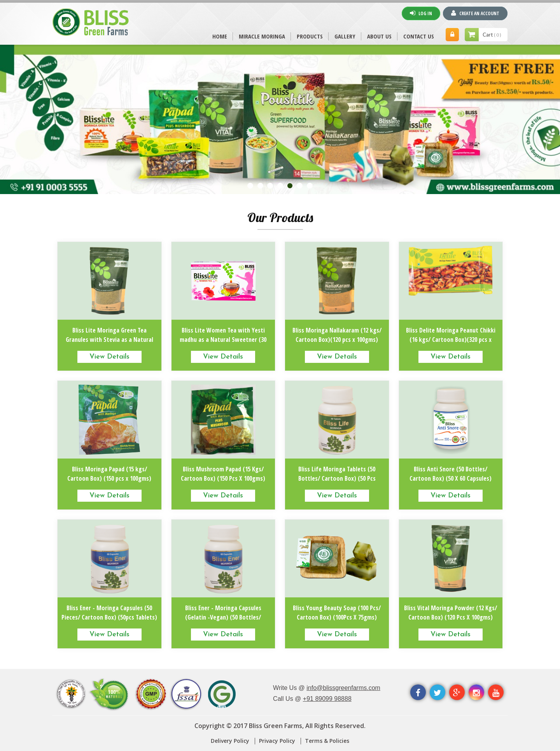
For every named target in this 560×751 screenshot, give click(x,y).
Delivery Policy (230, 741)
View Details (109, 357)
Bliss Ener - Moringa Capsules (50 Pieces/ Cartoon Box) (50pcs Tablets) (109, 613)
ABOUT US (379, 36)
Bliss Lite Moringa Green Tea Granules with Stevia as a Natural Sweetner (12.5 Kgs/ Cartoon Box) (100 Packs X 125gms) (109, 344)
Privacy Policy (277, 741)
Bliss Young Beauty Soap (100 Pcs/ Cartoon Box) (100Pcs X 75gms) (337, 613)
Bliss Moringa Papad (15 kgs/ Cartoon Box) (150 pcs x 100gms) (109, 474)
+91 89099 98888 (327, 699)
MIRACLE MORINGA (262, 36)
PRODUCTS (310, 36)
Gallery (345, 36)
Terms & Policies (327, 741)
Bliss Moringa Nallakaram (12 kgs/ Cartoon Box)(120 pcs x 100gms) (337, 335)
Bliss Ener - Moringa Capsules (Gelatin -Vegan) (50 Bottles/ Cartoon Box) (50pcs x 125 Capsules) (223, 617)
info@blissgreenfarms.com (343, 688)
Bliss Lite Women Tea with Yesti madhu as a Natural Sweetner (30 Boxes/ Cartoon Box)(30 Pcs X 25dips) (223, 344)
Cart (492, 35)
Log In (421, 13)
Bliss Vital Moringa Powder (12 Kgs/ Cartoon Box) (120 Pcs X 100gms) (451, 613)
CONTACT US (419, 36)
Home (220, 36)
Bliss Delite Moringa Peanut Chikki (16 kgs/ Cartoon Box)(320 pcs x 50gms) (451, 340)
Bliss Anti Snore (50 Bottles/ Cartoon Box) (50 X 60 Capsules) (451, 474)
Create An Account (475, 13)
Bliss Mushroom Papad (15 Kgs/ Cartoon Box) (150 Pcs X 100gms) (223, 474)
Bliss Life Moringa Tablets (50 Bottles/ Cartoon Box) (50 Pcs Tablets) (337, 478)
